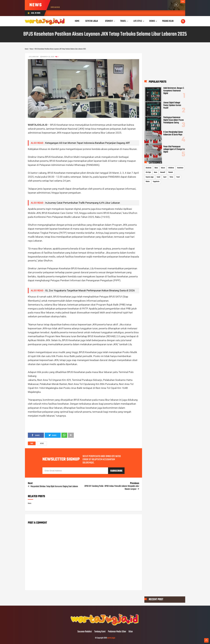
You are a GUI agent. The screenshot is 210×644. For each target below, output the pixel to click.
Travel (178, 177)
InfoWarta (171, 168)
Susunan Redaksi (85, 632)
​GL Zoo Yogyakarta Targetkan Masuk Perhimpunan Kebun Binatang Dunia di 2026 (90, 290)
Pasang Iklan (168, 21)
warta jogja (111, 638)
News (42, 444)
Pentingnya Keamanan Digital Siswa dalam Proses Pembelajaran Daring (174, 120)
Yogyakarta (156, 182)
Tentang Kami (100, 632)
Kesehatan (180, 168)
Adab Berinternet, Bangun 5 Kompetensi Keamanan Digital (174, 91)
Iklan (131, 632)
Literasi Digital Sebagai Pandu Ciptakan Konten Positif (172, 105)
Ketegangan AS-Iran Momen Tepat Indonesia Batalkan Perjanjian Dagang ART (88, 143)
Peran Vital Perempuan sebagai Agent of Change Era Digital (174, 149)
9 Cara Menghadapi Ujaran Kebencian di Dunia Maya (173, 133)
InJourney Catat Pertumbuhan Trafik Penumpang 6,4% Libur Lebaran (83, 203)
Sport (165, 177)
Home (77, 21)
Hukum (163, 168)
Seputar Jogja (150, 177)
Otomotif (163, 172)
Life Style (148, 172)
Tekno (171, 177)
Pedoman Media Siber (117, 632)
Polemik (171, 172)
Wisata (148, 182)
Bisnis (156, 168)
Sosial (158, 177)
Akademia (149, 168)
